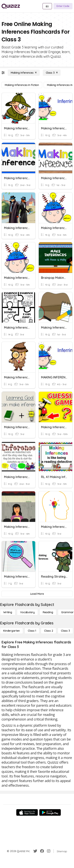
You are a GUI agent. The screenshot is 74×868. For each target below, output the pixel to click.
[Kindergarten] (12, 631)
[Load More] (37, 594)
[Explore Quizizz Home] (11, 6)
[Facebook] (42, 851)
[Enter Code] (63, 6)
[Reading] (48, 612)
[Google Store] (50, 812)
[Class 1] (32, 631)
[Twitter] (35, 851)
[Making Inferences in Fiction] (22, 85)
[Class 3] (52, 73)
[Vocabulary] (27, 612)
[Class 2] (49, 631)
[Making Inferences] (24, 73)
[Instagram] (49, 851)
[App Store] (27, 812)
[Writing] (8, 612)
